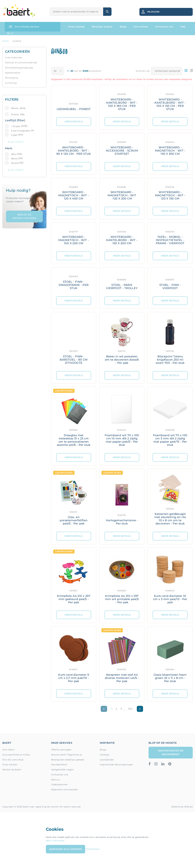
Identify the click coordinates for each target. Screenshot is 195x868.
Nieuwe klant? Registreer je (66, 755)
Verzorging (11, 78)
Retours (55, 780)
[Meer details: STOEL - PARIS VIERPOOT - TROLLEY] (122, 282)
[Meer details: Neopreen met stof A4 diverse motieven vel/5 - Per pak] (122, 658)
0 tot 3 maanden (21, 131)
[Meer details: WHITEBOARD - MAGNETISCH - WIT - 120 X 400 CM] (74, 192)
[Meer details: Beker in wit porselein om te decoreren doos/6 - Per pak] (122, 342)
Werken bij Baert (12, 770)
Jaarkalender (107, 760)
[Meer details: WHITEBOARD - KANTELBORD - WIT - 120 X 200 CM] (122, 237)
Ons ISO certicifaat (13, 760)
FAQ (183, 27)
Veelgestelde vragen (62, 770)
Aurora (15, 163)
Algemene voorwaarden (64, 789)
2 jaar (14, 135)
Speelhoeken (13, 73)
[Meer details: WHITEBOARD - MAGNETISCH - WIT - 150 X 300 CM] (170, 148)
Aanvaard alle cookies (65, 849)
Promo (18, 114)
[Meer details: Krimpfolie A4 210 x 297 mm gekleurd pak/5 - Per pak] (74, 579)
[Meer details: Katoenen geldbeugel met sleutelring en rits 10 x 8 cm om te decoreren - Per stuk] (170, 500)
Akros (14, 159)
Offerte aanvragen (61, 750)
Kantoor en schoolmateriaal (21, 63)
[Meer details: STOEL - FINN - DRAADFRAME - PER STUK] (74, 282)
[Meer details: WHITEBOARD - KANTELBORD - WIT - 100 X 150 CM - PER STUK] (170, 101)
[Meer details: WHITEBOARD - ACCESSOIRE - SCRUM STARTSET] (122, 148)
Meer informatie (55, 841)
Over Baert (8, 750)
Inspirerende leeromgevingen (116, 765)
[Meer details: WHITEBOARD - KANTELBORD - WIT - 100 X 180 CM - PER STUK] (122, 101)
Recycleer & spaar (102, 27)
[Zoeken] (77, 12)
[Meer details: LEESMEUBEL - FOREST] (74, 101)
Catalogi (105, 755)
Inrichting (11, 83)
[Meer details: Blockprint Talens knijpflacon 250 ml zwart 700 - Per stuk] (170, 342)
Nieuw (18, 108)
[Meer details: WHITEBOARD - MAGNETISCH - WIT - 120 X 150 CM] (170, 192)
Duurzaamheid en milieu (16, 755)
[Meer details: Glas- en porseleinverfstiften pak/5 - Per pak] (74, 500)
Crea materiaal (13, 58)
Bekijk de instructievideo (24, 216)
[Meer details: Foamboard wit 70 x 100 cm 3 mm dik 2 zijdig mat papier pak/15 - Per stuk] (170, 420)
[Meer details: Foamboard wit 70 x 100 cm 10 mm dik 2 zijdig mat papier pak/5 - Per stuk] (122, 420)
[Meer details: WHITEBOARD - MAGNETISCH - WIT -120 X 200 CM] (122, 192)
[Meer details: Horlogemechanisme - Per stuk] (122, 500)
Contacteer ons (164, 27)
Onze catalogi (76, 27)
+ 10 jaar (16, 126)
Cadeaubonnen (59, 784)
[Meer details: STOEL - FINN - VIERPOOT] (170, 282)
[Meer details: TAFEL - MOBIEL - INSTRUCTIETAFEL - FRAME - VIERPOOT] (170, 237)
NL (10, 33)
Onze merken (10, 765)
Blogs (123, 27)
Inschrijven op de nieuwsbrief (171, 752)
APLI (14, 154)
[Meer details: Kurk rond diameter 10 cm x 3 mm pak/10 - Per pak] (170, 579)
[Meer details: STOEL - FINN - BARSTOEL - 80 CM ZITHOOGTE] (74, 342)
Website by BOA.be (182, 807)
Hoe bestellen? (59, 765)
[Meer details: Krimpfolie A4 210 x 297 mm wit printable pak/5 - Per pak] (122, 579)
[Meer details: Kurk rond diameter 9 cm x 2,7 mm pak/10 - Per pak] (74, 658)
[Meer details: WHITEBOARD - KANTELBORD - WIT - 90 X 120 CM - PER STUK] (74, 148)
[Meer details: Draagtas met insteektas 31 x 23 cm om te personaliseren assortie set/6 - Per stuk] (74, 420)
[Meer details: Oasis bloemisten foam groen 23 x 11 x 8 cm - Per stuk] (170, 658)
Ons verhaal (141, 27)
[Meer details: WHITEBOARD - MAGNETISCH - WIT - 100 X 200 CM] (74, 237)
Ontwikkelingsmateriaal (19, 68)
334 (130, 709)
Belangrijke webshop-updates (68, 760)
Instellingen (93, 849)
